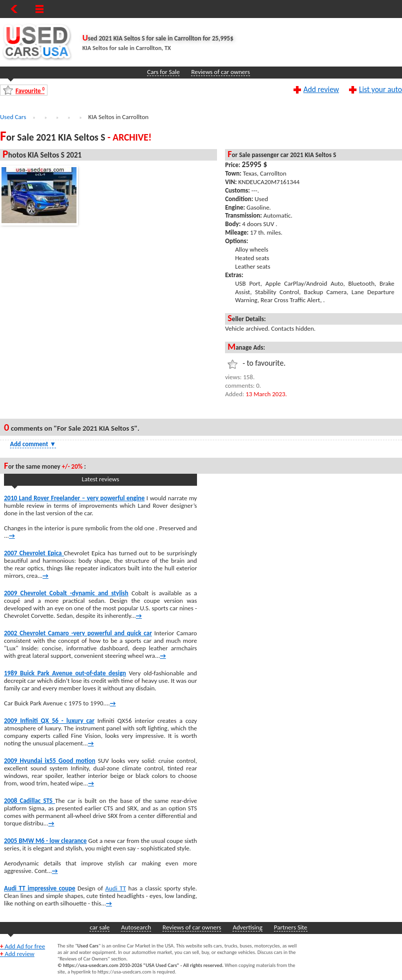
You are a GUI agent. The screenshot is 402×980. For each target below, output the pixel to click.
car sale (99, 927)
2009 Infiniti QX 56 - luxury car (49, 721)
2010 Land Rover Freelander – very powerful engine (74, 498)
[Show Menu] (39, 9)
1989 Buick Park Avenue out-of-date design (65, 673)
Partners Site (291, 927)
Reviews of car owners (220, 72)
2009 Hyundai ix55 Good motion (50, 761)
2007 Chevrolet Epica (34, 553)
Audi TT (115, 888)
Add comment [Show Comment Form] (33, 444)
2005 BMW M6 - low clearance (45, 841)
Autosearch (136, 927)
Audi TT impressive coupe (39, 888)
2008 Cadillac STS (29, 801)
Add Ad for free (22, 946)
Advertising (247, 927)
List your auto (380, 89)
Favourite (30, 90)
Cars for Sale (163, 72)
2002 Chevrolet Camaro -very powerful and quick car (78, 633)
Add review (321, 89)
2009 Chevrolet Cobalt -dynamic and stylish (66, 593)
